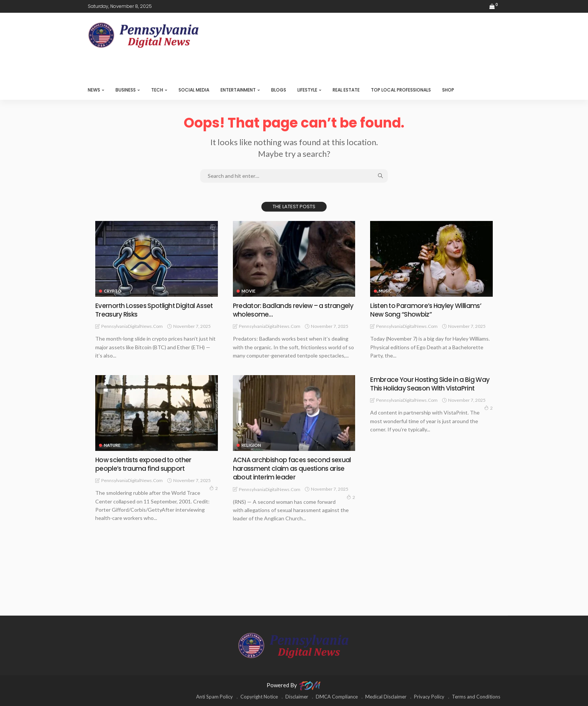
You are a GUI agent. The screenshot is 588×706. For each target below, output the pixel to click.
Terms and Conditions (476, 697)
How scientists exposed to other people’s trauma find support (145, 464)
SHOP (448, 90)
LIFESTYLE (307, 90)
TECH (157, 90)
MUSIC (385, 291)
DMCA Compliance (337, 697)
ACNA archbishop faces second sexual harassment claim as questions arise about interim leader (293, 469)
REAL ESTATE (346, 90)
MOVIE (248, 291)
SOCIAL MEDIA (194, 90)
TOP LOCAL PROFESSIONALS (401, 90)
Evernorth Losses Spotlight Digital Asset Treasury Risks (156, 310)
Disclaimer (297, 697)
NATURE (112, 445)
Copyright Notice (259, 697)
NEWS (94, 90)
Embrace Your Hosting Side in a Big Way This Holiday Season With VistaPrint (431, 384)
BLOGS (279, 90)
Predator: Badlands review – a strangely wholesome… (280, 310)
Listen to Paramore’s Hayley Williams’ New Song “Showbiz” (427, 310)
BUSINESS (126, 90)
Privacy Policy (429, 697)
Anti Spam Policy (214, 697)
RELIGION (251, 445)
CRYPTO (113, 291)
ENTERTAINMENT (238, 90)
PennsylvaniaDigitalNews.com (132, 326)
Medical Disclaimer (386, 697)
